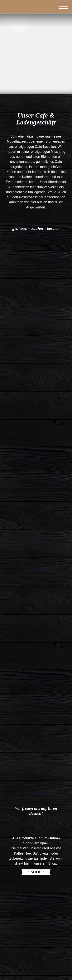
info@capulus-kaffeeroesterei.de (36, 968)
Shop (36, 872)
